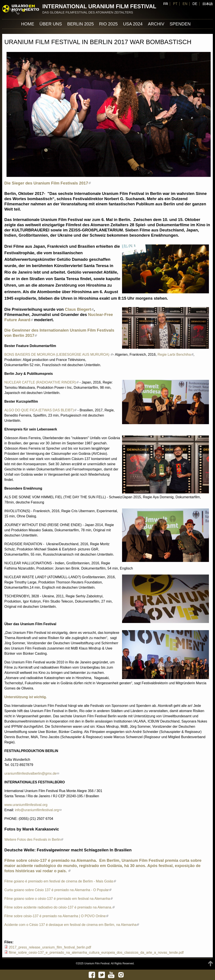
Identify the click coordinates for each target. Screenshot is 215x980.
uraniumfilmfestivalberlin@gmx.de (32, 773)
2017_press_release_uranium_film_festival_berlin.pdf (50, 947)
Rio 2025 (108, 24)
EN (185, 4)
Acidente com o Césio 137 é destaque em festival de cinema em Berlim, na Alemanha (72, 925)
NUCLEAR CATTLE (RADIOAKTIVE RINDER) (41, 382)
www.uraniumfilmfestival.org (26, 805)
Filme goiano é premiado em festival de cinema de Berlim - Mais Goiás (60, 881)
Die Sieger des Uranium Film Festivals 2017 (48, 183)
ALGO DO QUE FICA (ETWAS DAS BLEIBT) (40, 410)
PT (175, 4)
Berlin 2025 (81, 24)
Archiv (156, 24)
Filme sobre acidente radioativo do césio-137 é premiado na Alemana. (60, 907)
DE (195, 4)
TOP (210, 964)
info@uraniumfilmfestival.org (38, 810)
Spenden (180, 24)
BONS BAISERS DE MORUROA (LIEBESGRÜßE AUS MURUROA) (59, 355)
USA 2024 (133, 24)
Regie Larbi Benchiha (176, 355)
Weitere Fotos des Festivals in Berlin (34, 840)
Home (28, 24)
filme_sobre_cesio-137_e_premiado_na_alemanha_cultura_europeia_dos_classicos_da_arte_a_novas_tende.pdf (96, 953)
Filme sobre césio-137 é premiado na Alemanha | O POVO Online (56, 916)
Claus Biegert (79, 309)
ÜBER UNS (51, 24)
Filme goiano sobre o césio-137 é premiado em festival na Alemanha (59, 899)
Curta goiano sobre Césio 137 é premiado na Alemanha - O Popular (58, 890)
